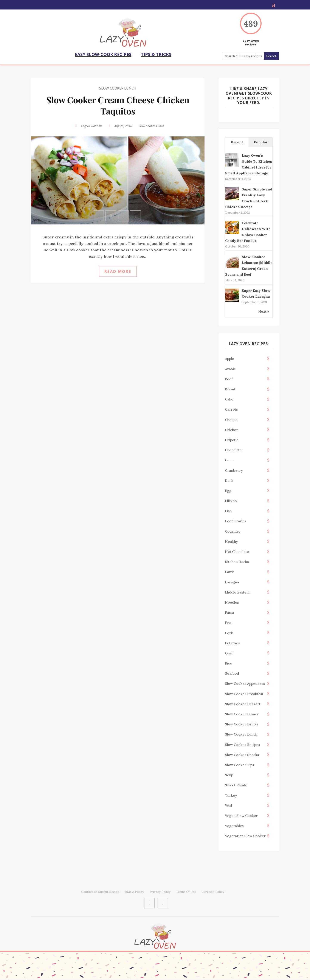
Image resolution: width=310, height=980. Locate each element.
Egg (228, 490)
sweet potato (236, 784)
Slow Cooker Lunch (118, 87)
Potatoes (232, 642)
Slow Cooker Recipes (243, 744)
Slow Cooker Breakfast (244, 693)
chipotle (232, 439)
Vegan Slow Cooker (241, 815)
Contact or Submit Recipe (100, 891)
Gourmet (232, 530)
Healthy (231, 541)
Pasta (229, 612)
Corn (229, 459)
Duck (229, 480)
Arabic (230, 368)
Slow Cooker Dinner (242, 713)
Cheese (231, 419)
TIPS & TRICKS (156, 54)
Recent (237, 141)
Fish (228, 510)
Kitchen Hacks (237, 561)
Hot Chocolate (237, 551)
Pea (228, 622)
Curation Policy (213, 891)
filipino (231, 500)
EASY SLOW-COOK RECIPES (103, 54)
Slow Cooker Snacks (242, 754)
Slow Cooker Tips (239, 764)
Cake (229, 398)
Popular (261, 141)
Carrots (231, 408)
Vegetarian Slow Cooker (245, 835)
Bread (230, 388)
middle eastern (238, 591)
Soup (229, 774)
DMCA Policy (134, 891)
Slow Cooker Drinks (242, 723)
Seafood (232, 672)
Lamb (230, 571)
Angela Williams (91, 125)
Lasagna (232, 581)
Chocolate (233, 449)
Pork (229, 632)
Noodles (232, 601)
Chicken (232, 429)
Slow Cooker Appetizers (245, 683)
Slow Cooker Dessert (243, 703)
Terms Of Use (186, 891)
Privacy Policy (160, 891)
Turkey (231, 795)
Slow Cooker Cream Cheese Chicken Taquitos (118, 104)
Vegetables (234, 825)
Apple (229, 358)
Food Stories (236, 520)
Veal (229, 805)
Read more (118, 271)
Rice (229, 662)
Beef (229, 378)
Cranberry (234, 470)
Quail (229, 652)
